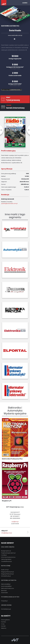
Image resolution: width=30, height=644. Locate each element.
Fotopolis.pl (4, 601)
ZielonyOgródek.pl (6, 559)
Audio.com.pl (5, 570)
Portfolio (4, 622)
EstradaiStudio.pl (6, 576)
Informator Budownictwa (8, 557)
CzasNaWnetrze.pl (6, 561)
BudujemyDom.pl (6, 551)
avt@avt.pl (15, 522)
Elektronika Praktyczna (8, 588)
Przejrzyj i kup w (12, 90)
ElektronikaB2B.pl (6, 584)
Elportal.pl (4, 591)
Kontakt (3, 626)
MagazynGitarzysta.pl (7, 572)
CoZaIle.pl (4, 555)
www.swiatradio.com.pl (15, 35)
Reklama (4, 628)
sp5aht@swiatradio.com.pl (9, 203)
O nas (3, 624)
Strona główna (5, 620)
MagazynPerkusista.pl (7, 574)
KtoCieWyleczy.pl (6, 609)
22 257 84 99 (15, 524)
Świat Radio (4, 593)
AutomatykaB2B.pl (6, 586)
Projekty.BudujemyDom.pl (8, 553)
